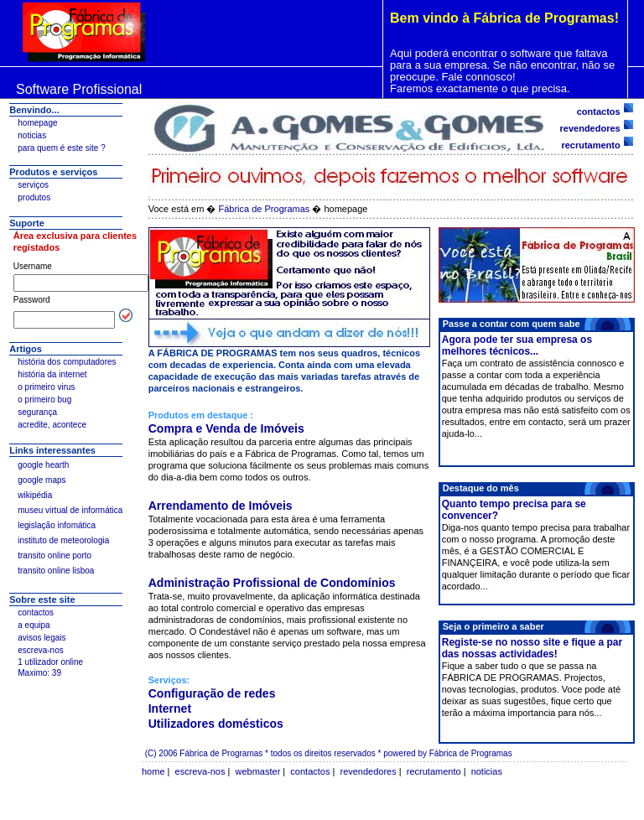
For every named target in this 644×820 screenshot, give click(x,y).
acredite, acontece (52, 425)
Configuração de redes (212, 693)
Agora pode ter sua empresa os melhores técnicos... (517, 345)
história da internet (52, 374)
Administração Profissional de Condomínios (272, 583)
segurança (37, 412)
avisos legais (42, 638)
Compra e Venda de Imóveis (226, 428)
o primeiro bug (44, 400)
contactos (36, 612)
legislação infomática (57, 525)
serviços (33, 185)
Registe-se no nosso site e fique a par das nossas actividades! (532, 648)
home (153, 771)
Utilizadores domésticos (216, 724)
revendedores (590, 128)
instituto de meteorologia (63, 540)
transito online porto (55, 555)
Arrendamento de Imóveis (221, 506)
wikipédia (35, 495)
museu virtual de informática (70, 510)
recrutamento (590, 145)
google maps (42, 480)
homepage (37, 123)
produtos (34, 197)
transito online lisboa (56, 571)
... (478, 433)
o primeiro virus (46, 387)
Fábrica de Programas (265, 209)
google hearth (43, 465)
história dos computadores (67, 362)
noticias (32, 135)
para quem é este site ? (62, 148)
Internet (170, 708)
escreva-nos (40, 650)
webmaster (258, 771)
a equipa (34, 625)
